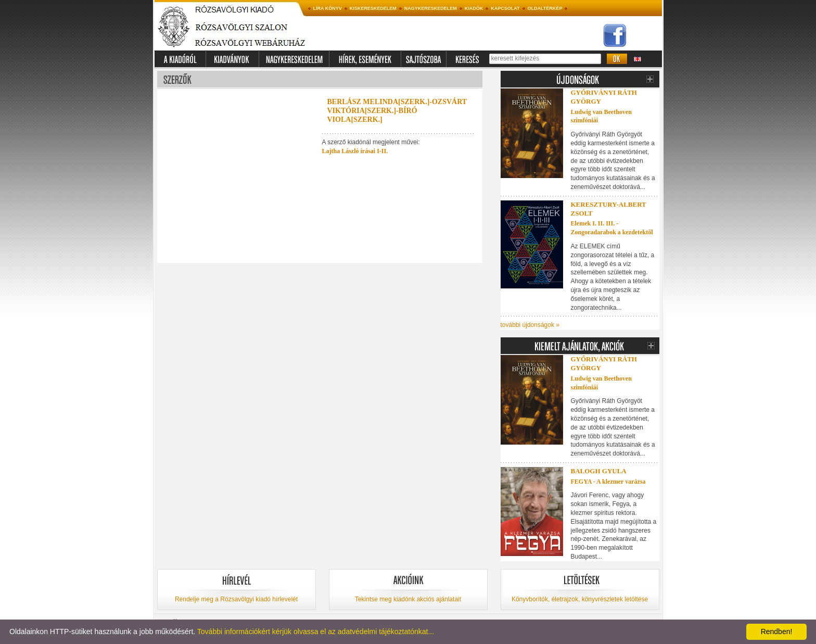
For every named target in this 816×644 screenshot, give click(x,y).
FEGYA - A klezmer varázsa (608, 482)
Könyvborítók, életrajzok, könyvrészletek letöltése (580, 599)
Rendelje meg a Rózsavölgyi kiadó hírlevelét (236, 599)
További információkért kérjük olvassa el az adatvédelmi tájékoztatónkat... (316, 632)
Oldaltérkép (545, 8)
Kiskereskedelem (373, 8)
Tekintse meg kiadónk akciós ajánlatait (408, 599)
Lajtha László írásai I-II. (355, 151)
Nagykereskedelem (431, 8)
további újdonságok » (530, 325)
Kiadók (474, 8)
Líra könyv (328, 8)
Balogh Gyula (599, 471)
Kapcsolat (505, 8)
